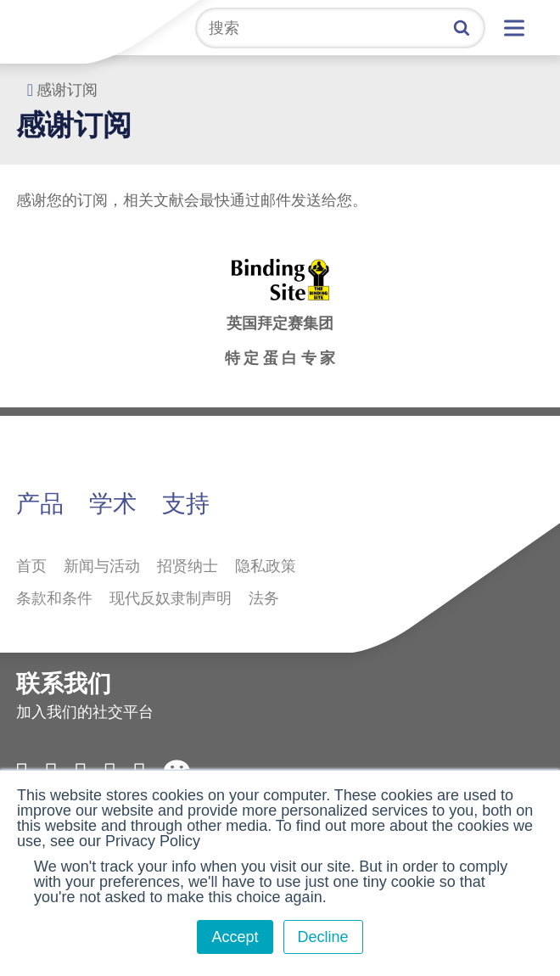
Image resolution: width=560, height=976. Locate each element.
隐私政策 (266, 566)
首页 (31, 566)
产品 (40, 504)
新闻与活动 (102, 566)
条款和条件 (54, 598)
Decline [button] (323, 937)
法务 (264, 598)
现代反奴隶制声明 (171, 598)
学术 (113, 504)
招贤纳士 (188, 566)
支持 (186, 504)
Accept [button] (235, 937)
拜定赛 (64, 26)
